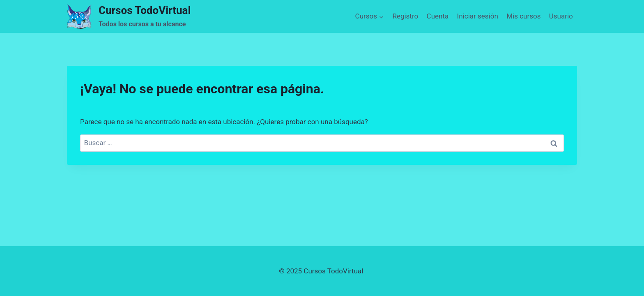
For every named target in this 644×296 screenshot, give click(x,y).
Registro (405, 16)
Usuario (561, 16)
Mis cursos (523, 16)
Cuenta (438, 16)
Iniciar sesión (478, 16)
